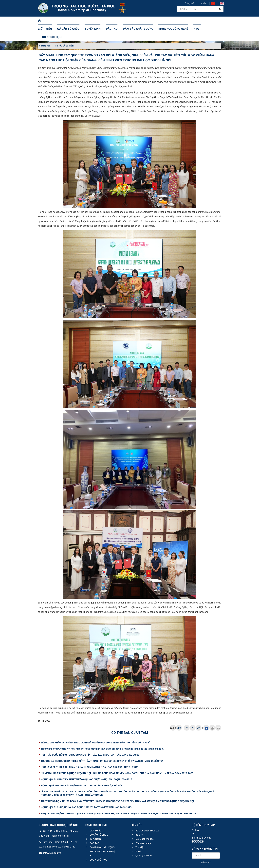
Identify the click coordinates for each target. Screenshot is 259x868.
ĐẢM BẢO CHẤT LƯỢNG (135, 21)
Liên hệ (203, 3)
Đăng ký (206, 846)
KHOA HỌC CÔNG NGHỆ (167, 21)
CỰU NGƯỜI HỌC (207, 21)
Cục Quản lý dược (142, 822)
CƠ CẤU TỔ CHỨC (71, 21)
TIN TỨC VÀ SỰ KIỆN (64, 29)
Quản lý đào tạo (141, 839)
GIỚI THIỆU (49, 21)
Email (136, 835)
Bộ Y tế (137, 818)
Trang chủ (44, 29)
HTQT (189, 21)
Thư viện (138, 831)
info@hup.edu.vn (50, 836)
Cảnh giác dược (141, 827)
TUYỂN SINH (93, 21)
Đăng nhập (190, 3)
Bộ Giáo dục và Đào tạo (145, 814)
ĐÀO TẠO (111, 21)
